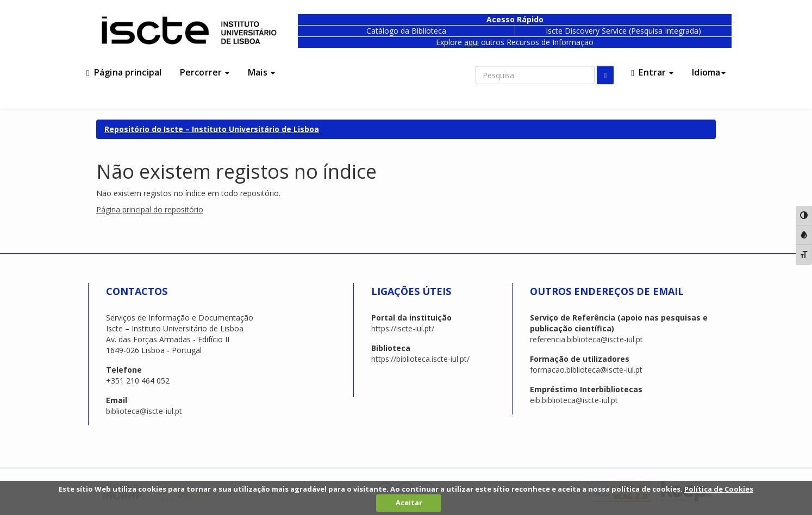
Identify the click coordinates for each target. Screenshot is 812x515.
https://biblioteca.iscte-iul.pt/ (420, 359)
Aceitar (409, 503)
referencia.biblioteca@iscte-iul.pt (586, 339)
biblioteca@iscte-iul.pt (144, 411)
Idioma (709, 72)
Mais (261, 72)
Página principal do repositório (150, 209)
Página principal (124, 72)
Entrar (652, 72)
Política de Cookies (719, 489)
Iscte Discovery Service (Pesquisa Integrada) (623, 31)
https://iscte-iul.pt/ (403, 328)
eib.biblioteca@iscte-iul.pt (574, 400)
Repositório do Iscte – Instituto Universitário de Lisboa (212, 129)
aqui (471, 42)
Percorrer (205, 72)
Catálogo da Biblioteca (406, 31)
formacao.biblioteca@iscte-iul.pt (586, 370)
